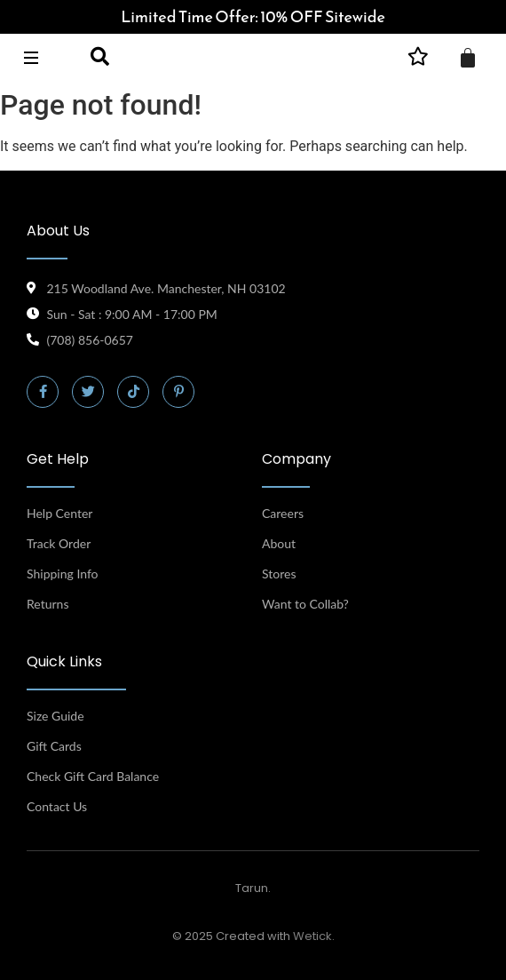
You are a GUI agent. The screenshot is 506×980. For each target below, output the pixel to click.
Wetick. (314, 936)
